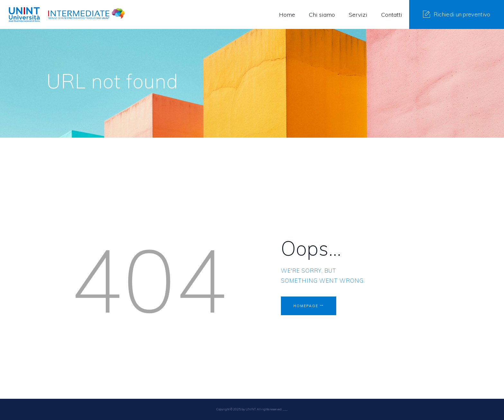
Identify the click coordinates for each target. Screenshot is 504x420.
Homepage (308, 306)
